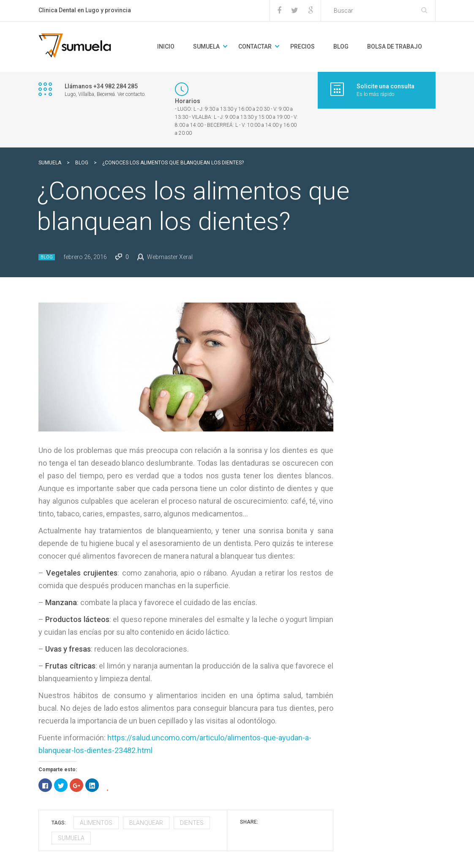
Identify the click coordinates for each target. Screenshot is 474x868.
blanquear (146, 823)
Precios (302, 46)
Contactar (255, 46)
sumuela (71, 838)
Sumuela (206, 46)
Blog (47, 257)
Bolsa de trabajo (395, 46)
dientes (192, 823)
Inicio (166, 46)
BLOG (341, 46)
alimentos (96, 823)
